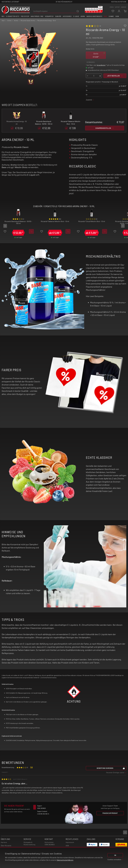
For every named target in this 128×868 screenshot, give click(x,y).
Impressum (70, 842)
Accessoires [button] (67, 16)
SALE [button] (106, 16)
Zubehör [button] (58, 16)
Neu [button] (3, 16)
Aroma (14, 165)
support (117, 7)
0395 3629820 (50, 844)
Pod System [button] (25, 16)
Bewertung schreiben (111, 768)
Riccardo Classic (21, 147)
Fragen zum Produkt (110, 813)
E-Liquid (31, 175)
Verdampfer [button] (49, 16)
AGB (67, 845)
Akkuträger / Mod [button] (37, 16)
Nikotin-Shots (21, 167)
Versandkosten (101, 65)
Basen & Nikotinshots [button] (94, 16)
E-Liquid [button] (76, 16)
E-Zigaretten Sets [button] (13, 16)
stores (112, 7)
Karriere (124, 7)
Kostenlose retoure (119, 2)
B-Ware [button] (111, 16)
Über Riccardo (6, 845)
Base (4, 167)
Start (3, 21)
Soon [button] (117, 16)
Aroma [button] (83, 16)
